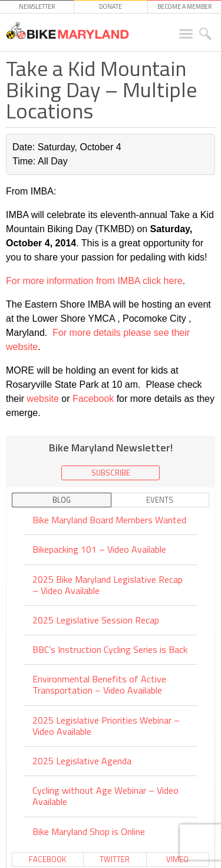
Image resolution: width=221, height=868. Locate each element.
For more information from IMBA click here (94, 281)
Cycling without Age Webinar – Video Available (105, 796)
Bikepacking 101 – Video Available (99, 549)
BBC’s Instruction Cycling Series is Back (110, 649)
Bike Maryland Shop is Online (89, 831)
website (44, 399)
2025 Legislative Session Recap (96, 620)
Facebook (95, 399)
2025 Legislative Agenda (82, 761)
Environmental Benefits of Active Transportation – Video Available (99, 684)
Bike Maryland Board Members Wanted (109, 521)
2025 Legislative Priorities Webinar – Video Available (106, 726)
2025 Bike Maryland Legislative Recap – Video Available (108, 585)
